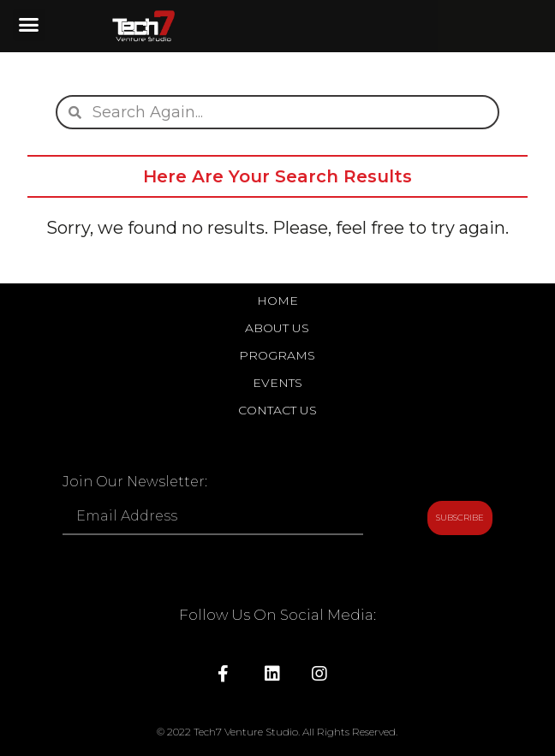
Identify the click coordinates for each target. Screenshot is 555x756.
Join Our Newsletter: (135, 482)
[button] (29, 25)
